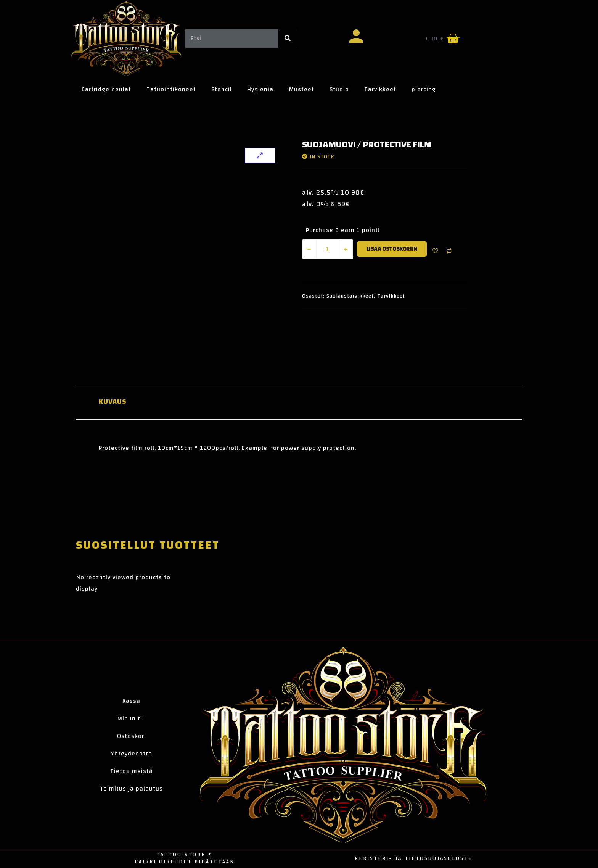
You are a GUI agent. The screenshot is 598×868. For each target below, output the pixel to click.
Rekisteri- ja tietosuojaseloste (414, 858)
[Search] (288, 39)
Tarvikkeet (380, 89)
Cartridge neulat (106, 89)
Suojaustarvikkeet (350, 296)
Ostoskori (132, 736)
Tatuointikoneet (171, 89)
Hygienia (260, 89)
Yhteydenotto (132, 754)
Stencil (222, 89)
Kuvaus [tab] (113, 402)
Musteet (301, 89)
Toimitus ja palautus (131, 789)
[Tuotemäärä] (328, 249)
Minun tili (132, 718)
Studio (339, 89)
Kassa (131, 701)
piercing (424, 89)
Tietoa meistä (132, 771)
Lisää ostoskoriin (392, 249)
